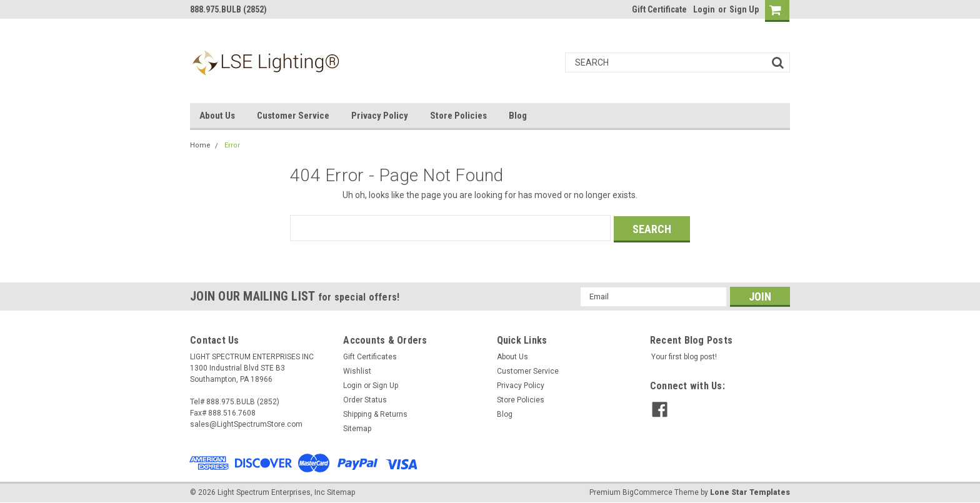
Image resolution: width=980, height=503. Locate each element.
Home (200, 145)
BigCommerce (647, 491)
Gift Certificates (370, 356)
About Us (217, 116)
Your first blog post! (684, 356)
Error (232, 145)
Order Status (365, 399)
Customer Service (293, 116)
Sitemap (357, 427)
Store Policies (458, 116)
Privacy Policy (380, 116)
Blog (518, 116)
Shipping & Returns (375, 413)
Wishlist (357, 370)
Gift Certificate (659, 9)
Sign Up (744, 9)
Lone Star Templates (750, 491)
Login (704, 9)
